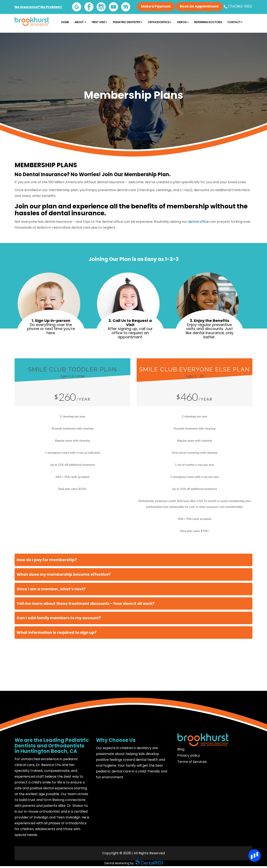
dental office (198, 222)
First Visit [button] (100, 22)
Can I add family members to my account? (59, 618)
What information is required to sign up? (57, 632)
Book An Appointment (199, 6)
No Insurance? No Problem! (38, 7)
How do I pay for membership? (47, 560)
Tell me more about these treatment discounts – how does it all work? (86, 603)
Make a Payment (156, 6)
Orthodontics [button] (160, 22)
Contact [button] (235, 22)
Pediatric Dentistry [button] (128, 22)
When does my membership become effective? (64, 574)
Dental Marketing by (120, 863)
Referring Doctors (208, 22)
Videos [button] (183, 22)
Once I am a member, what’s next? (51, 589)
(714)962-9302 (238, 6)
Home (65, 22)
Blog (181, 749)
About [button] (80, 22)
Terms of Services (192, 762)
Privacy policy (189, 755)
